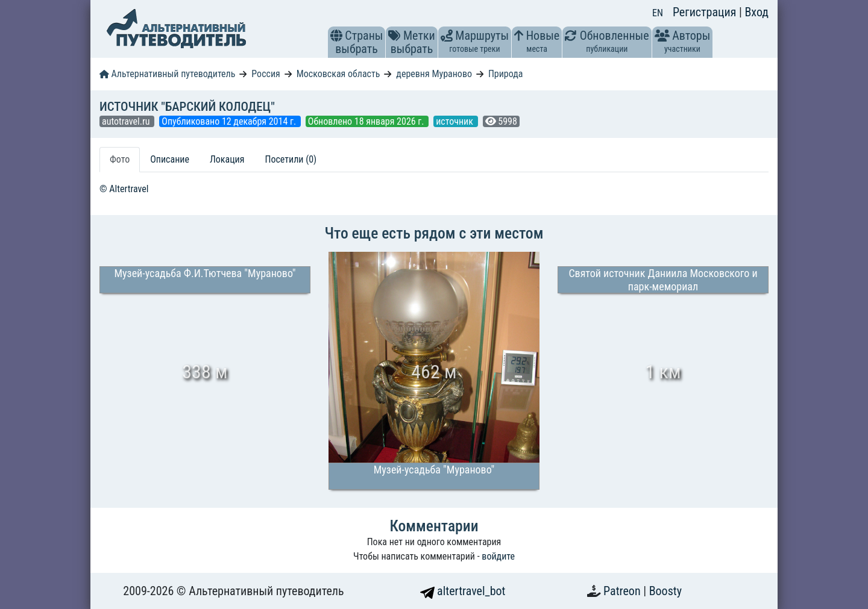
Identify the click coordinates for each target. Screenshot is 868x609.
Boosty (665, 591)
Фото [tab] (120, 159)
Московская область (338, 74)
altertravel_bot (463, 591)
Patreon (623, 591)
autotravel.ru (127, 121)
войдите (498, 556)
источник (455, 121)
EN (658, 13)
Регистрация (706, 12)
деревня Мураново (434, 74)
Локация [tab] (227, 159)
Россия (266, 74)
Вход (756, 12)
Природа (506, 74)
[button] (336, 36)
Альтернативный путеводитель (167, 74)
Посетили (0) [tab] (291, 159)
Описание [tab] (170, 159)
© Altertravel (124, 189)
